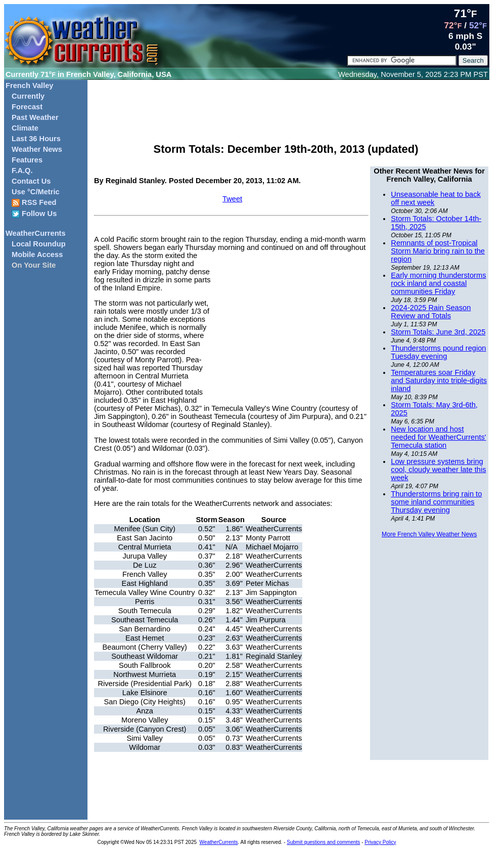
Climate (25, 128)
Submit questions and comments (323, 842)
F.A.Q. (22, 171)
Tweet (232, 199)
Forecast (27, 107)
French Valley (30, 86)
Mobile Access (37, 254)
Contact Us (31, 181)
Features (27, 160)
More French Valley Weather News (429, 534)
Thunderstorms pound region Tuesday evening (438, 352)
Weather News (37, 149)
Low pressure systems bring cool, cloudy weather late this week (438, 470)
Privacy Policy (380, 842)
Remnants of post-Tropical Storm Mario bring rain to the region (438, 251)
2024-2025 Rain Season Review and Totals (431, 312)
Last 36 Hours (36, 139)
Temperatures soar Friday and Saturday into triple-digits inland (439, 380)
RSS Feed (34, 203)
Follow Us (34, 214)
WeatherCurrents (36, 233)
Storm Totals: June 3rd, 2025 (438, 332)
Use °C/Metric (36, 192)
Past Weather (35, 117)
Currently (28, 96)
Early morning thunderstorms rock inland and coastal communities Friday (438, 283)
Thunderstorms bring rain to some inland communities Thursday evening (436, 502)
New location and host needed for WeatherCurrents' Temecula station (438, 437)
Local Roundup (39, 244)
